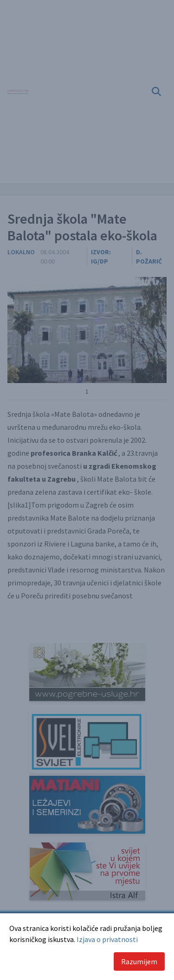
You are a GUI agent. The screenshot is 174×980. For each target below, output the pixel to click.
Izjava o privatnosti (107, 939)
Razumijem (139, 961)
